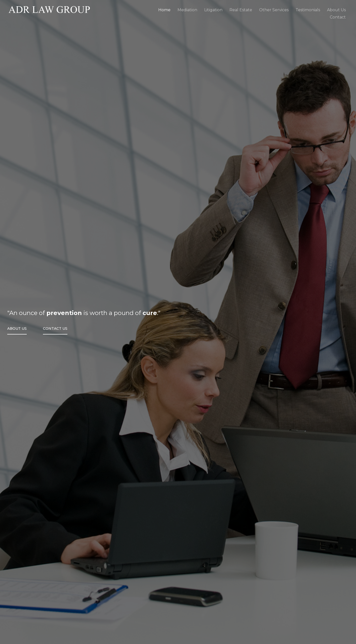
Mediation (187, 10)
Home (164, 10)
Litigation (213, 10)
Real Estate (241, 10)
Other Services (274, 10)
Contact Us (55, 329)
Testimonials (308, 10)
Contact (338, 17)
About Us (17, 329)
